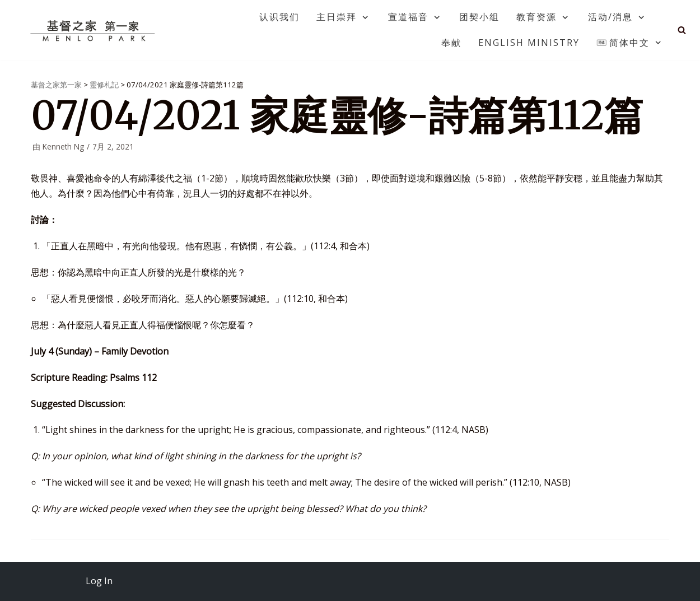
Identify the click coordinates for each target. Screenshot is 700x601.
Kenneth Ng (63, 146)
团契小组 (479, 17)
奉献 (451, 43)
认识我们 (279, 17)
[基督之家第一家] (94, 30)
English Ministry (529, 43)
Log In (99, 581)
